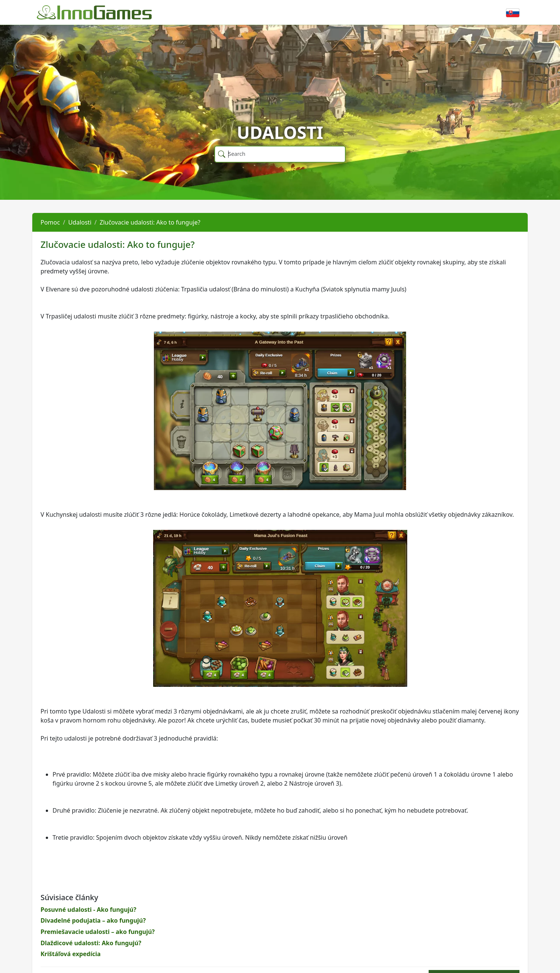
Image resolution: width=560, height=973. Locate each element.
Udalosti (80, 222)
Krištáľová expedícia (71, 954)
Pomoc (50, 222)
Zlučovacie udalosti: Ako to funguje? (150, 222)
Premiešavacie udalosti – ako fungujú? (98, 932)
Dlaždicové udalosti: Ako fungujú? (91, 943)
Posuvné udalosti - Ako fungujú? (88, 910)
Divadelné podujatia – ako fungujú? (93, 920)
